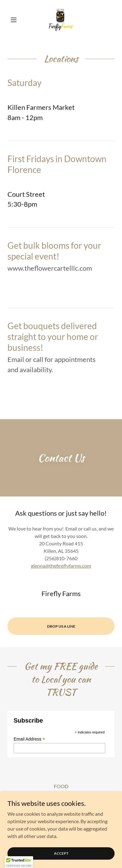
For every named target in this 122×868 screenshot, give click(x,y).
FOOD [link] (61, 786)
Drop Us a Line (61, 626)
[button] (15, 20)
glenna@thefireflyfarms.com (61, 566)
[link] (61, 20)
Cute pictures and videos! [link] (61, 795)
